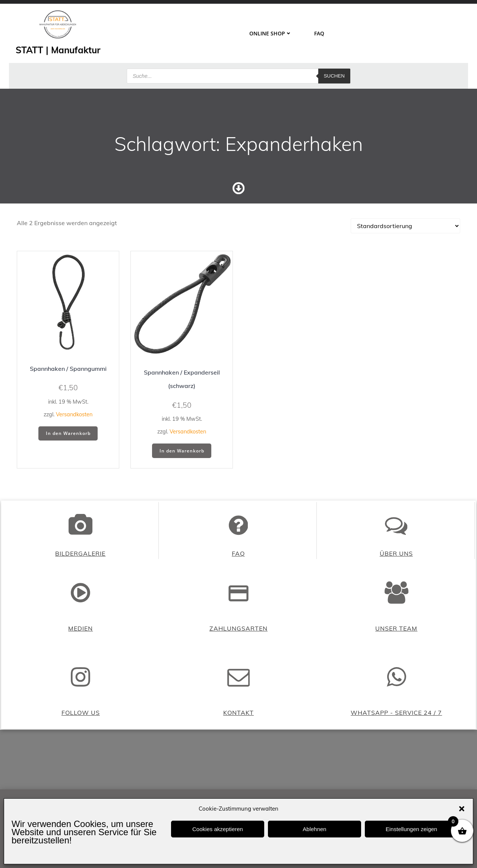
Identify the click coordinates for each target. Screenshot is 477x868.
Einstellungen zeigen (411, 829)
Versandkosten (74, 417)
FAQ (319, 33)
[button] (462, 809)
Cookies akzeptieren (218, 829)
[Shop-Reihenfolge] (405, 229)
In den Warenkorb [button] (68, 436)
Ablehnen (314, 829)
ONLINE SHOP (270, 33)
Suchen (334, 72)
